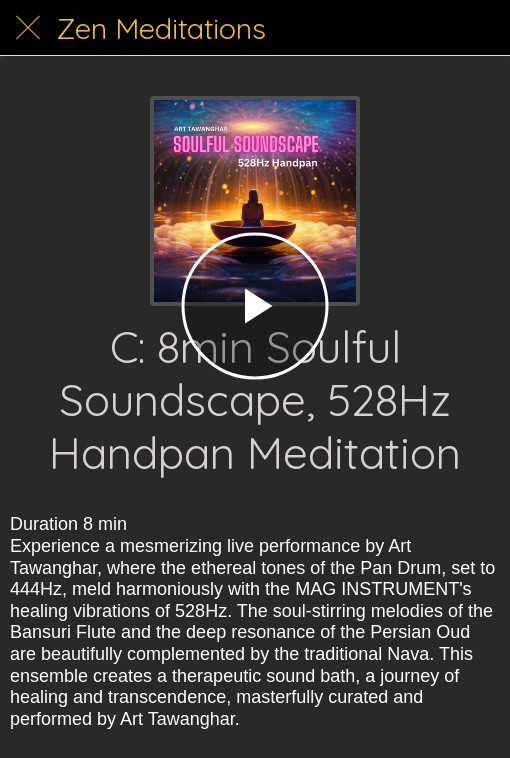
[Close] (28, 28)
